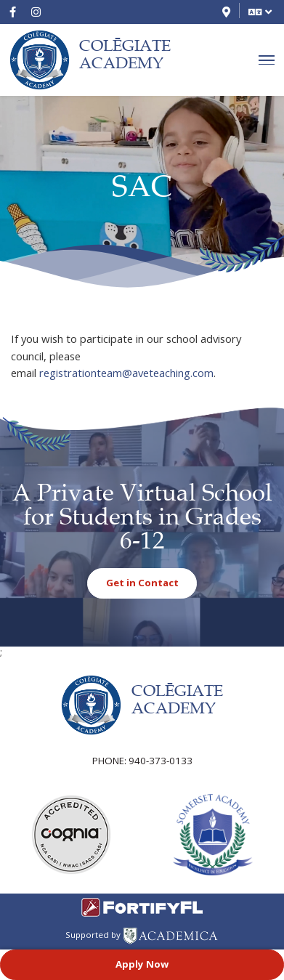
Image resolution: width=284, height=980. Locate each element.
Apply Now (142, 964)
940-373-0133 (161, 761)
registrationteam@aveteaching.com (126, 373)
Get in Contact (142, 583)
